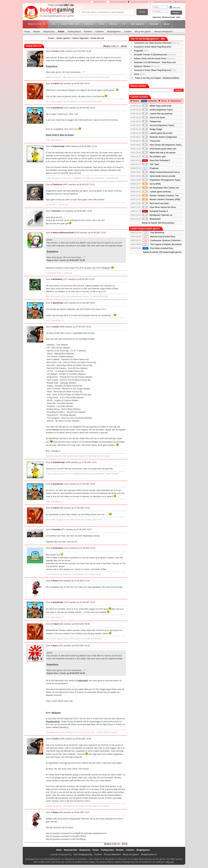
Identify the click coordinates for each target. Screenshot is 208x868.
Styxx (55, 646)
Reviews (88, 32)
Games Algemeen (80, 38)
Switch (114, 24)
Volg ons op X (99, 2)
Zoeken (179, 90)
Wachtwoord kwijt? (169, 17)
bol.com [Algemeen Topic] (158, 125)
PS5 (54, 24)
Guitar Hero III (97, 38)
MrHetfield (57, 279)
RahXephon (58, 548)
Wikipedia (56, 713)
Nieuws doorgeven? (164, 32)
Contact (128, 32)
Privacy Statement (112, 855)
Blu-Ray (154, 24)
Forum (61, 32)
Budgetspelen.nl (149, 855)
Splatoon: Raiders (147, 66)
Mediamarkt (151, 219)
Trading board (107, 850)
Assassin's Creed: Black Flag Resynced (155, 70)
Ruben (55, 581)
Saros (139, 74)
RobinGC (57, 211)
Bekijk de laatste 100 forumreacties (158, 223)
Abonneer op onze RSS (163, 2)
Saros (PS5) (151, 184)
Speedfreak (58, 108)
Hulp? (178, 17)
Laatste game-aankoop (156, 192)
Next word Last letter (156, 203)
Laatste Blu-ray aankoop (157, 114)
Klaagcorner (152, 121)
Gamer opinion (63, 38)
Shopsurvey (49, 32)
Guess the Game (154, 118)
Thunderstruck (53, 722)
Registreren (157, 17)
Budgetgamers (114, 32)
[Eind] (124, 46)
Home (27, 32)
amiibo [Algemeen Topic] (157, 110)
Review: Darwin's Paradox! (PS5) (161, 199)
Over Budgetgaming (83, 855)
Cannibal (57, 530)
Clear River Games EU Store (159, 207)
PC (125, 24)
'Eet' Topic (151, 164)
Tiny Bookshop (157, 233)
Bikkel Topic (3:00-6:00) (157, 106)
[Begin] (107, 46)
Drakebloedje (59, 146)
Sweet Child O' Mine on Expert (60, 135)
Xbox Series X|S (70, 24)
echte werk (83, 681)
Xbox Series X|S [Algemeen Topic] (162, 145)
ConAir (56, 51)
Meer (167, 24)
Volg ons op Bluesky (118, 2)
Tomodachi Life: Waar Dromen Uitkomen (157, 43)
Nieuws (37, 32)
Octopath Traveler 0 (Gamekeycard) (155, 55)
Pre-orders (138, 24)
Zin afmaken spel (154, 157)
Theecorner (151, 141)
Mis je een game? (143, 32)
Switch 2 (90, 24)
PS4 (102, 24)
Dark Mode (181, 2)
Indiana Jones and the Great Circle (155, 59)
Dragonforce (52, 66)
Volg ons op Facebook (139, 2)
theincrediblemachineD (63, 233)
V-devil (56, 84)
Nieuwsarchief (70, 850)
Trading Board (74, 32)
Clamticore (58, 185)
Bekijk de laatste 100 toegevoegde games (162, 252)
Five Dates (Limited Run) (162, 248)
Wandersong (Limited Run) (163, 237)
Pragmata (141, 51)
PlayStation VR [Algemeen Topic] (161, 180)
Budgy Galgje (152, 129)
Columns (100, 32)
